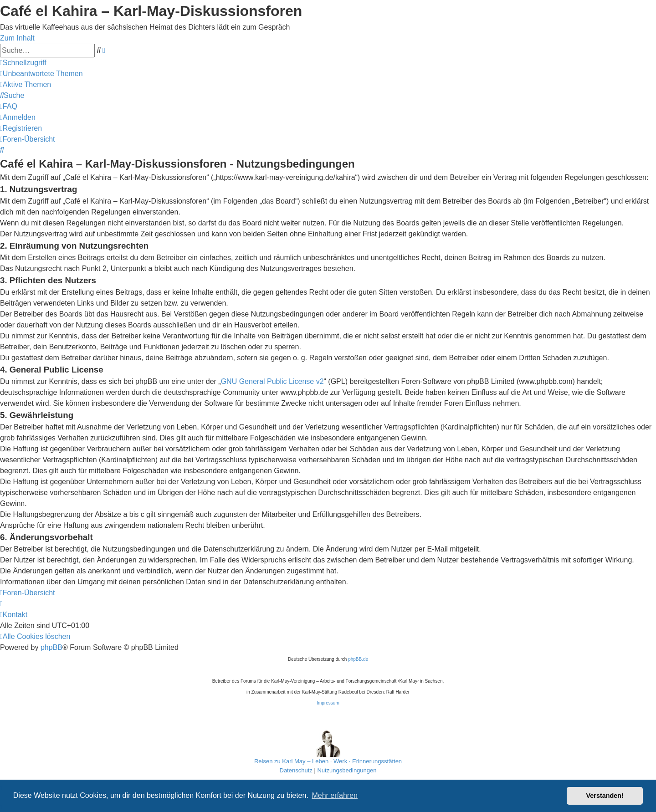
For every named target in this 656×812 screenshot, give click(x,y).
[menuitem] (41, 74)
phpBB (51, 647)
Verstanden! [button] (605, 796)
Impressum (328, 703)
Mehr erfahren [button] (335, 795)
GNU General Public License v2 (272, 381)
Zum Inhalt (17, 38)
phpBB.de (358, 659)
